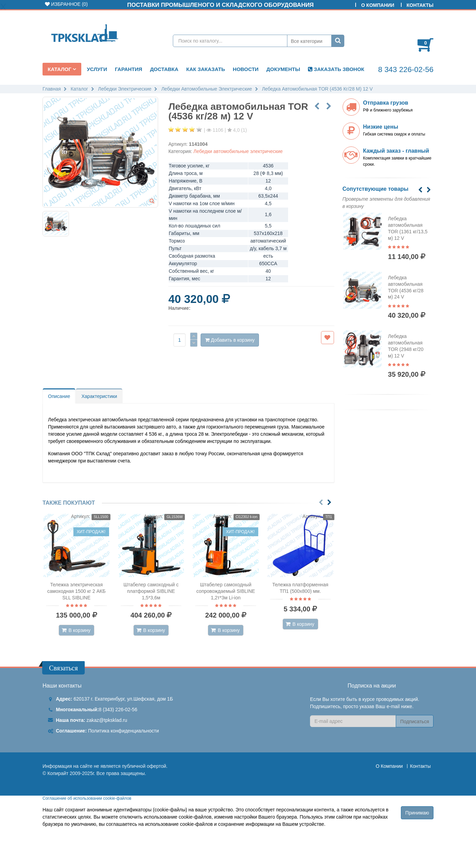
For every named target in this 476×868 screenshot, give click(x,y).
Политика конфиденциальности (124, 731)
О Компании (378, 5)
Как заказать (206, 69)
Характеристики (99, 396)
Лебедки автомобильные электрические (238, 151)
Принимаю (417, 813)
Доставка (164, 69)
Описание (59, 396)
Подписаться (415, 722)
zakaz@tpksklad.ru (107, 720)
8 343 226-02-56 (406, 69)
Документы (283, 69)
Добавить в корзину (230, 340)
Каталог (60, 69)
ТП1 (329, 517)
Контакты (420, 5)
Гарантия (128, 69)
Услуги (97, 69)
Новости (246, 69)
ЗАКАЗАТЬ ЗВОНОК (336, 69)
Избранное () (66, 4)
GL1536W (175, 517)
